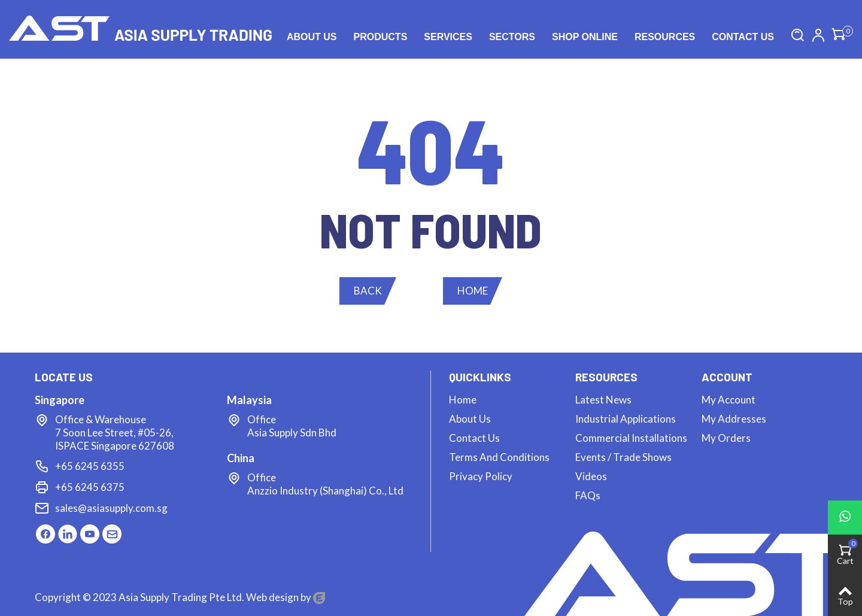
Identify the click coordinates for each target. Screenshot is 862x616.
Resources (665, 37)
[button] (368, 291)
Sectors (512, 37)
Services (448, 37)
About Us (312, 37)
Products (381, 37)
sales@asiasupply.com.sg (111, 508)
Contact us (743, 37)
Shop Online (585, 37)
